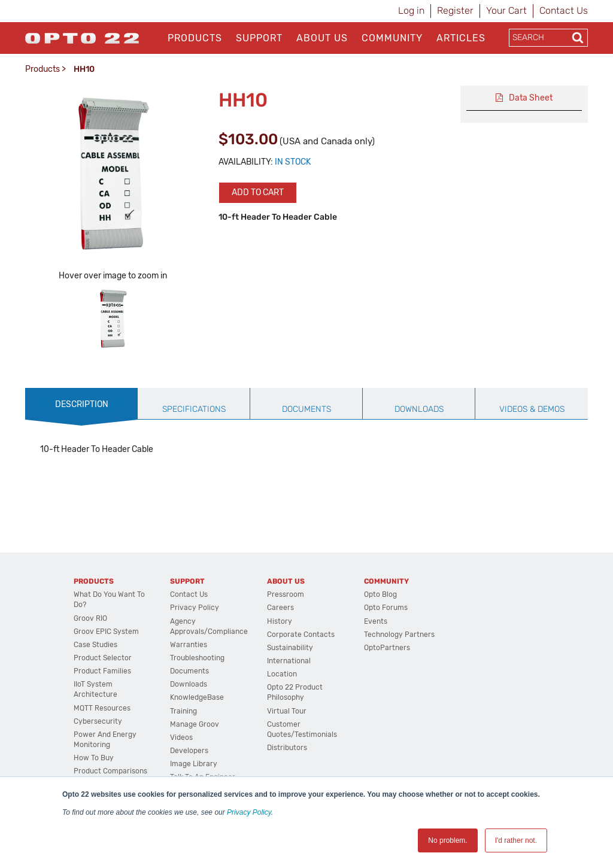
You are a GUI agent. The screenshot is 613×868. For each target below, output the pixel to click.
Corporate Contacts (301, 635)
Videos (181, 738)
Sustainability (290, 648)
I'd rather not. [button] (516, 840)
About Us (322, 38)
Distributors (287, 748)
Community (392, 38)
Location (282, 674)
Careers (280, 608)
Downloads (189, 684)
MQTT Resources (102, 708)
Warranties (189, 645)
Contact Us (564, 10)
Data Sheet (531, 98)
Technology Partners (399, 635)
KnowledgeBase (197, 697)
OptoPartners (387, 648)
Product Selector (103, 658)
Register (455, 10)
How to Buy (94, 758)
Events (376, 621)
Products (195, 38)
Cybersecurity (98, 721)
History (280, 621)
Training (183, 711)
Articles (461, 38)
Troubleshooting (197, 658)
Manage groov (195, 724)
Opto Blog (380, 594)
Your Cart (506, 10)
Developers (189, 751)
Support (259, 38)
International (289, 661)
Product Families (102, 671)
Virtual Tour (287, 711)
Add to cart (258, 192)
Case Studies (95, 645)
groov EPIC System (106, 632)
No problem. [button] (447, 840)
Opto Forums (386, 608)
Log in (411, 10)
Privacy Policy (249, 812)
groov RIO (90, 618)
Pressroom (286, 594)
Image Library (194, 764)
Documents (189, 671)
